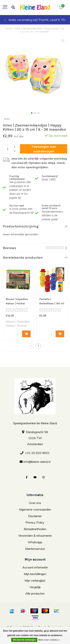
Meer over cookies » (49, 640)
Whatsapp (35, 542)
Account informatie (35, 567)
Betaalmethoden (35, 529)
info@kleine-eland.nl (37, 462)
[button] (32, 113)
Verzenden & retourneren (35, 536)
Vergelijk (35, 587)
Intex (7, 119)
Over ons (35, 503)
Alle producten (35, 593)
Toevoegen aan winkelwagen (44, 149)
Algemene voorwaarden (35, 509)
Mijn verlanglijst (35, 580)
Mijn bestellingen (35, 574)
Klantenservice (35, 549)
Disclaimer (35, 516)
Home (9, 29)
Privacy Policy (35, 522)
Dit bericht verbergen (24, 640)
